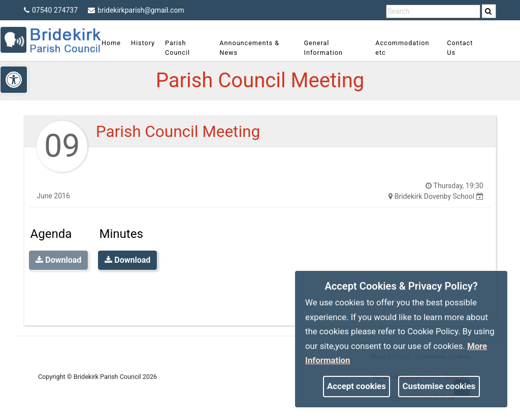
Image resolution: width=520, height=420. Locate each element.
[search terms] (433, 11)
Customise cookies (439, 386)
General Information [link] (324, 48)
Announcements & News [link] (253, 48)
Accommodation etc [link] (401, 48)
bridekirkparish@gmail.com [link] (136, 10)
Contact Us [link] (456, 48)
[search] (489, 11)
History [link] (148, 43)
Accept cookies (356, 386)
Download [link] (127, 260)
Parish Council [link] (183, 48)
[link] (488, 11)
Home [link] (116, 43)
